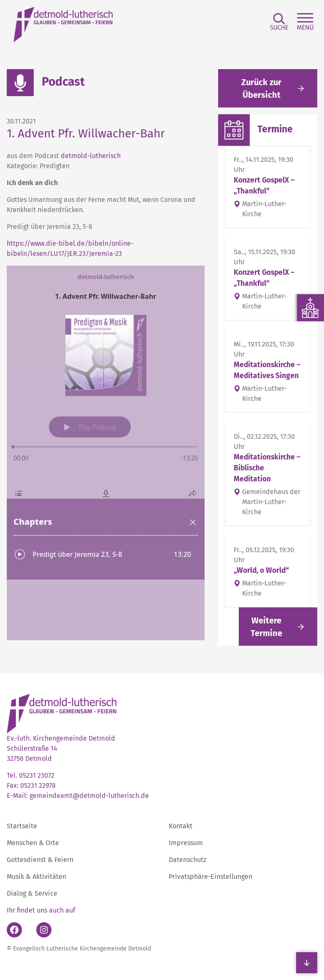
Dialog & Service (32, 893)
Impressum (186, 843)
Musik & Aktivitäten (36, 877)
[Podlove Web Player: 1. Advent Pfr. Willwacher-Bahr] (106, 453)
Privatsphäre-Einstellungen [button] (211, 877)
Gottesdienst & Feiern (40, 860)
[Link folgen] (278, 627)
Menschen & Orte (33, 843)
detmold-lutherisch (91, 156)
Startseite (22, 826)
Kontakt (181, 826)
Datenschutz (188, 860)
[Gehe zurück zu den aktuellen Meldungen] (268, 88)
